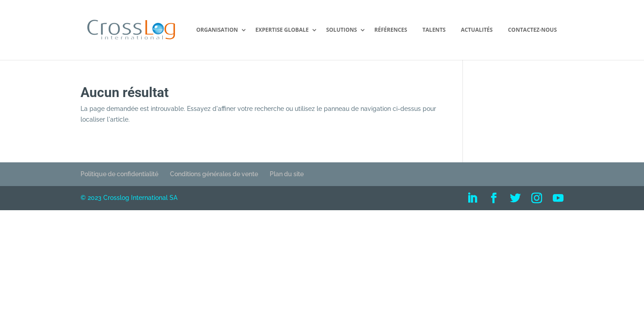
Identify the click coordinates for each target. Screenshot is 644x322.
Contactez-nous (532, 30)
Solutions (341, 30)
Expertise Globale (282, 30)
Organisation (217, 30)
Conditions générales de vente (214, 174)
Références (391, 30)
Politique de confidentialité (119, 174)
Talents (434, 30)
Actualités (477, 30)
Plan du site (287, 174)
